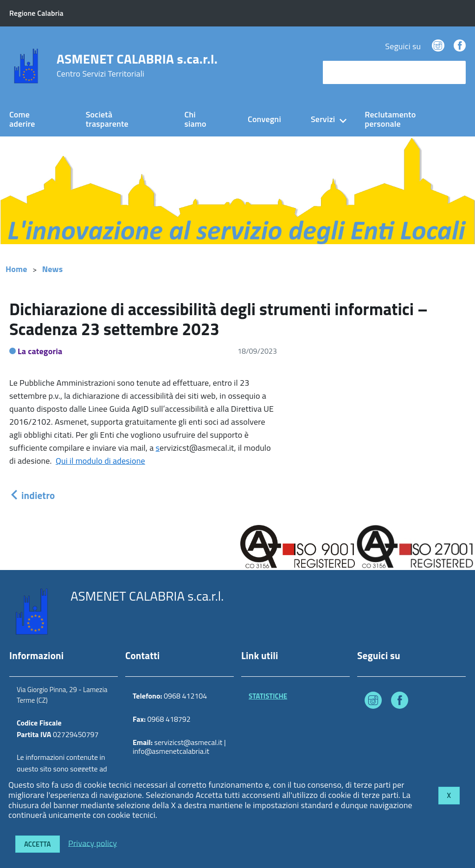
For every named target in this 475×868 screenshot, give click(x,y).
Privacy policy (93, 843)
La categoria (40, 351)
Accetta (38, 844)
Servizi (323, 119)
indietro (32, 495)
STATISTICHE (268, 696)
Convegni (264, 119)
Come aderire (22, 119)
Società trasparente (107, 119)
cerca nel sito (349, 72)
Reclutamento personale (390, 119)
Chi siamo (195, 119)
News (53, 269)
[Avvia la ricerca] (454, 72)
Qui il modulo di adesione (100, 461)
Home (16, 269)
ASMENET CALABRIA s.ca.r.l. (137, 65)
